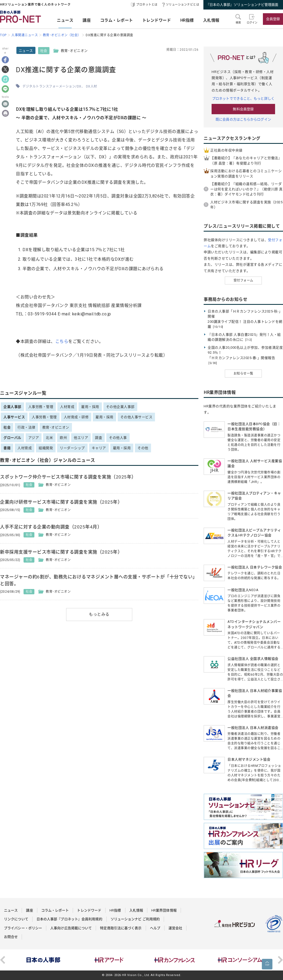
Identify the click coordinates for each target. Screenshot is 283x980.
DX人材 (92, 86)
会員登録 (273, 19)
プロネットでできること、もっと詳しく (243, 98)
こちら (62, 341)
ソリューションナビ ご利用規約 (135, 919)
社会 (44, 51)
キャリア (99, 448)
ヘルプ (155, 928)
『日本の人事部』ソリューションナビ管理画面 (242, 5)
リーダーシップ (72, 448)
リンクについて (16, 919)
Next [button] (280, 960)
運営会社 (175, 928)
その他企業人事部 (120, 407)
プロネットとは (147, 5)
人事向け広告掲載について (71, 928)
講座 (87, 20)
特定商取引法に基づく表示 (121, 928)
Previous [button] (3, 960)
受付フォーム (243, 280)
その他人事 (118, 438)
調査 (99, 438)
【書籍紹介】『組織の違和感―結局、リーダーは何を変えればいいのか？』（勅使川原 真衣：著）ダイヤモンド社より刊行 (247, 189)
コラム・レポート (117, 20)
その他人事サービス (136, 417)
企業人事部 (12, 407)
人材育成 (67, 407)
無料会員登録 (243, 109)
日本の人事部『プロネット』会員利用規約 (69, 919)
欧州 (63, 438)
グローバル (12, 438)
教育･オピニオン (56, 427)
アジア (34, 438)
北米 (49, 438)
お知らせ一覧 (243, 374)
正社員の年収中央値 (226, 150)
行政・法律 (26, 427)
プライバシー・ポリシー (23, 928)
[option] (43, 960)
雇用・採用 (90, 407)
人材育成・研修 (76, 417)
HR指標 (187, 20)
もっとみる (99, 614)
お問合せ (11, 937)
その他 (143, 448)
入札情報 (211, 20)
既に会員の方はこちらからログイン (243, 119)
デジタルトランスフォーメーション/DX (52, 86)
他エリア (81, 438)
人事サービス (14, 417)
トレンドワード (157, 20)
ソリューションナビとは (183, 5)
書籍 (7, 448)
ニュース (65, 20)
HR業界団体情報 (164, 910)
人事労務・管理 (41, 407)
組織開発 (46, 448)
